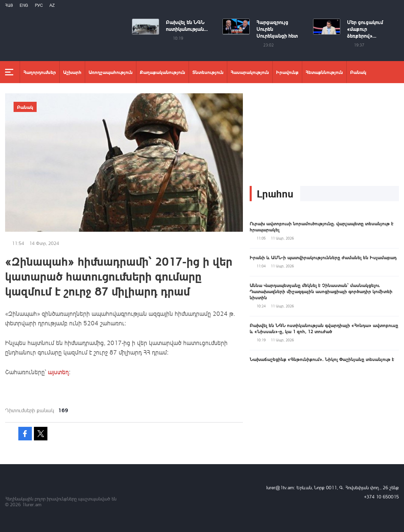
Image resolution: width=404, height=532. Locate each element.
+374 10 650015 (381, 497)
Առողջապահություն (111, 72)
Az (52, 5)
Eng (24, 5)
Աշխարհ (72, 72)
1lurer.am (32, 504)
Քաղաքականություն (162, 72)
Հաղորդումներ (40, 72)
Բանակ (358, 72)
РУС (39, 5)
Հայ (9, 5)
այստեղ (58, 372)
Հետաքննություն (324, 72)
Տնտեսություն (208, 72)
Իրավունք (287, 72)
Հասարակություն (250, 72)
